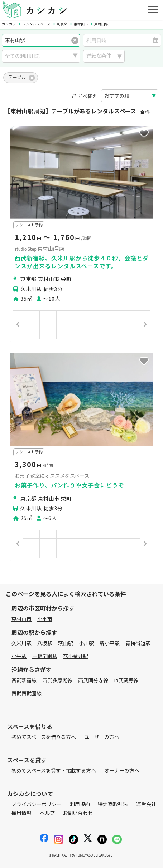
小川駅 (86, 644)
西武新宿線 (24, 681)
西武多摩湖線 (57, 681)
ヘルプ (47, 813)
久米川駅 (21, 644)
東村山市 (21, 619)
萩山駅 (66, 644)
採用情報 (21, 813)
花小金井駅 (76, 656)
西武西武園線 (27, 694)
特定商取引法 (113, 805)
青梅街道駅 (138, 644)
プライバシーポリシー (37, 805)
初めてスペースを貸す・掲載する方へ (54, 771)
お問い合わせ (78, 813)
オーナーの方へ (122, 771)
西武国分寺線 (93, 681)
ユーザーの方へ (102, 737)
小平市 (45, 619)
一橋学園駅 (45, 656)
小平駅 (19, 656)
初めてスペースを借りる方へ (44, 737)
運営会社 (146, 805)
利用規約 (80, 805)
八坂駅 (45, 644)
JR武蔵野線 (126, 681)
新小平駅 (110, 644)
